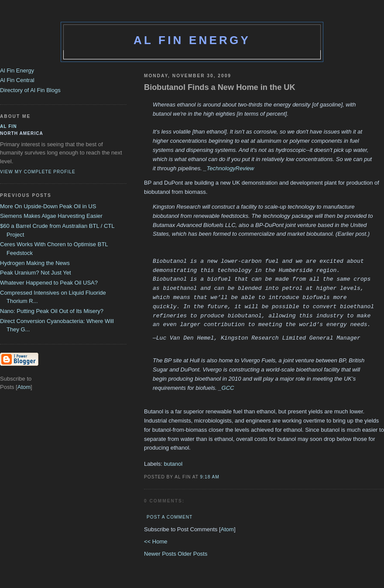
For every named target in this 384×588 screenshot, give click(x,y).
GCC (228, 388)
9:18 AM (210, 477)
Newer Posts (161, 554)
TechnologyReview (231, 168)
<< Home (156, 542)
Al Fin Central (17, 80)
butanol (173, 464)
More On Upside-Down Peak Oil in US (48, 206)
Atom (227, 529)
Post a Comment (170, 517)
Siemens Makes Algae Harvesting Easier (51, 216)
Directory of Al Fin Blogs (30, 90)
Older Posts (192, 554)
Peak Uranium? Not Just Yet (36, 273)
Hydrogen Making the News (35, 263)
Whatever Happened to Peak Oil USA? (49, 283)
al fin (9, 126)
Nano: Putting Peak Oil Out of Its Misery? (52, 311)
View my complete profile (38, 172)
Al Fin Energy (192, 40)
